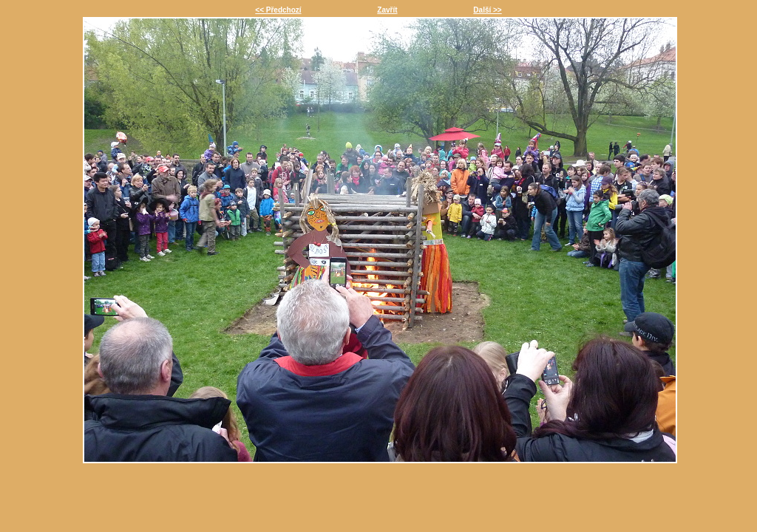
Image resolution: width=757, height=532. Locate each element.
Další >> (487, 10)
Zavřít (387, 10)
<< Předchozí (278, 10)
